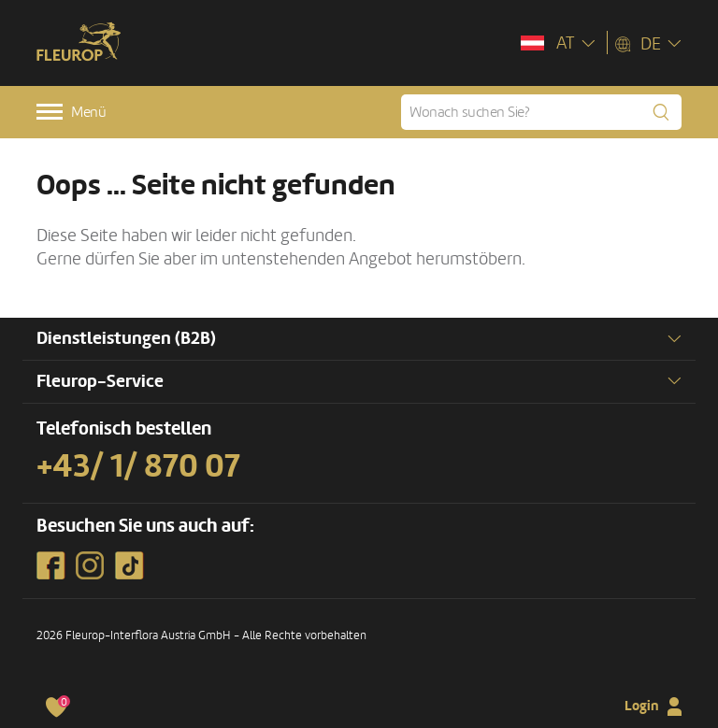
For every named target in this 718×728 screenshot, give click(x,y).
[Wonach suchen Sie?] (541, 112)
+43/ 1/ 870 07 (138, 466)
